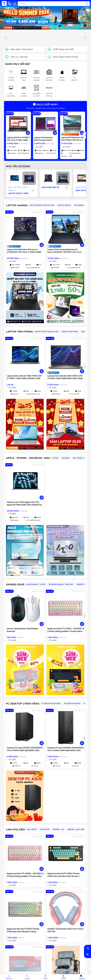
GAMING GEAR (15, 584)
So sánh (11, 147)
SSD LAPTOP (45, 829)
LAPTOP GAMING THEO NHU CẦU (42, 205)
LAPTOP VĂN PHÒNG (19, 332)
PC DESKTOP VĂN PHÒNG (51, 703)
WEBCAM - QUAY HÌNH (76, 829)
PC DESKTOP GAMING (72, 703)
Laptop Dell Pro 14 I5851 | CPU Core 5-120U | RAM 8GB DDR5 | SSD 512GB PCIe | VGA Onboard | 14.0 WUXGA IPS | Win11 (18, 139)
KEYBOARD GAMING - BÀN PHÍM (61, 584)
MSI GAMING (79, 205)
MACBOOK (66, 458)
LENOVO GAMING (64, 205)
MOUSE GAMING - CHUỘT (36, 584)
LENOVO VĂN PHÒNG (70, 332)
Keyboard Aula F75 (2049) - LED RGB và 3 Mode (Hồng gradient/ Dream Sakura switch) (66, 630)
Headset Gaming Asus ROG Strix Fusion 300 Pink (65, 930)
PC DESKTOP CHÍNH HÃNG (23, 704)
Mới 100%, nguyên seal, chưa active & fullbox (46, 108)
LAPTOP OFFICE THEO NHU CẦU (47, 332)
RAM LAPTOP (32, 829)
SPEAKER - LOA (58, 829)
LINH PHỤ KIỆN (15, 829)
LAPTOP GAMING (17, 205)
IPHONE (55, 458)
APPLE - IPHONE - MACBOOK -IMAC (28, 458)
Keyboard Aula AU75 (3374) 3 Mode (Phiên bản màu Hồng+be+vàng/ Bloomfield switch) (23, 930)
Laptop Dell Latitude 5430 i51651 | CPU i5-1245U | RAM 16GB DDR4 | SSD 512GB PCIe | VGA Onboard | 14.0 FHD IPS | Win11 (65, 377)
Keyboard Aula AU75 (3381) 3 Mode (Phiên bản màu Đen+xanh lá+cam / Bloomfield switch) (64, 875)
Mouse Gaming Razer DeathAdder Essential (23, 630)
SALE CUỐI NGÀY (45, 104)
